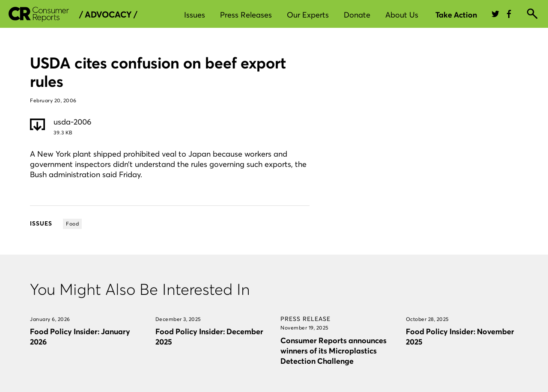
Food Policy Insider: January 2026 (80, 337)
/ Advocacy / (108, 15)
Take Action (456, 15)
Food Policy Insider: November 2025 (460, 337)
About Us (402, 15)
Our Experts (308, 15)
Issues (195, 15)
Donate (357, 15)
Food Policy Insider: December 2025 (209, 337)
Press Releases (246, 15)
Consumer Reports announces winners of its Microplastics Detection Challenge (334, 351)
